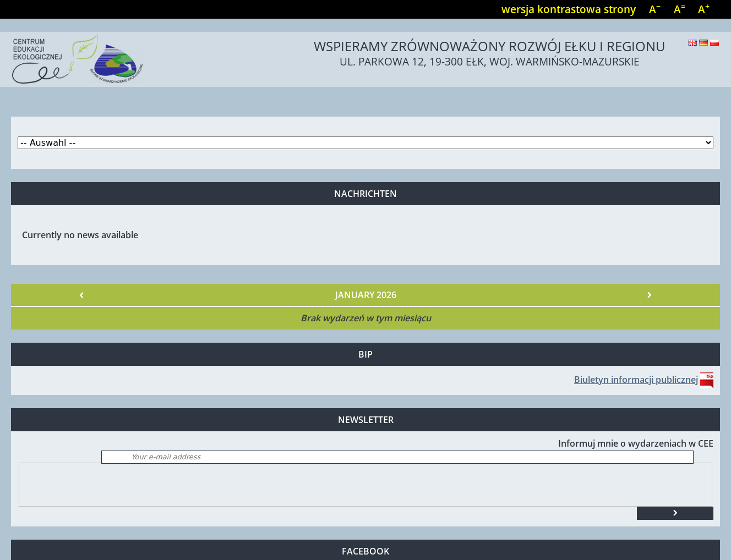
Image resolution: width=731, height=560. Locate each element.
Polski (714, 43)
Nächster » (649, 295)
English (692, 43)
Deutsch (703, 43)
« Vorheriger (82, 295)
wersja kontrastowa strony (569, 9)
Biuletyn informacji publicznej (636, 380)
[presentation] (103, 485)
